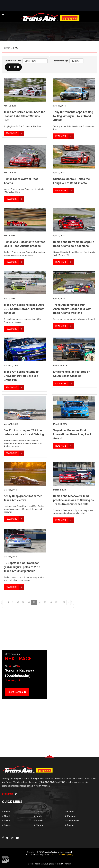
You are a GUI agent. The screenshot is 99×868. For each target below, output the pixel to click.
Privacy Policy (68, 855)
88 (23, 602)
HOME (7, 48)
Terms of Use (56, 855)
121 (57, 602)
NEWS (16, 48)
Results (38, 821)
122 (63, 602)
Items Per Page (61, 61)
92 (45, 602)
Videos (70, 812)
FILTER (12, 67)
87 (18, 602)
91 (40, 602)
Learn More (9, 794)
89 (29, 602)
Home (6, 812)
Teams (38, 812)
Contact (70, 825)
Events (38, 816)
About (6, 816)
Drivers (7, 825)
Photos (38, 825)
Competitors (72, 821)
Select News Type (13, 61)
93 (51, 602)
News (6, 821)
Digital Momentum (6, 859)
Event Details (15, 692)
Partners (70, 816)
